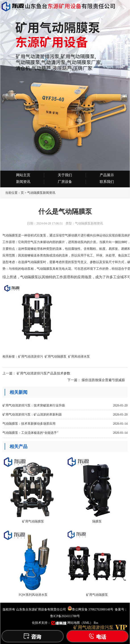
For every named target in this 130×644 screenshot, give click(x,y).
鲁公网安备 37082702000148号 (91, 609)
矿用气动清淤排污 (31, 357)
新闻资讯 (23, 182)
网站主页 (23, 175)
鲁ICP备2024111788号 (65, 616)
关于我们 (65, 175)
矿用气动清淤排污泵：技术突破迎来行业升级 (34, 405)
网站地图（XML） (80, 623)
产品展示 (107, 175)
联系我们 (107, 182)
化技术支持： (50, 623)
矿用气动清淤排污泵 (93, 627)
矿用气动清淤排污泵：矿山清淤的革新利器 (32, 415)
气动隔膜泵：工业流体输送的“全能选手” (30, 433)
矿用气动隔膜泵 (56, 357)
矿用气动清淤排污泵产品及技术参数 (43, 373)
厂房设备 (65, 182)
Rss (96, 623)
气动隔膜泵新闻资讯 (41, 193)
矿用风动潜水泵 (79, 357)
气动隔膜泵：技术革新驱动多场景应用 (29, 424)
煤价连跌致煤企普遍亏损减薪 (103, 380)
